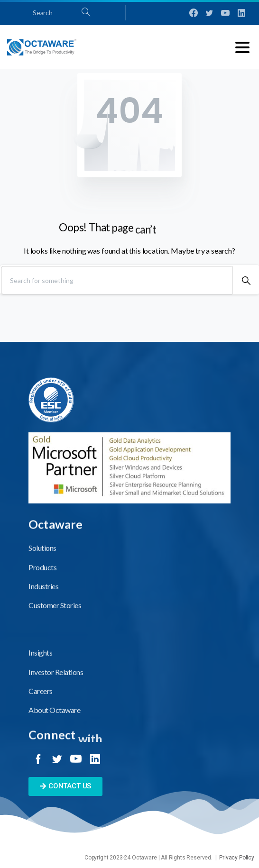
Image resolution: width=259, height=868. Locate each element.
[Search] (117, 280)
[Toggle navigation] (242, 47)
